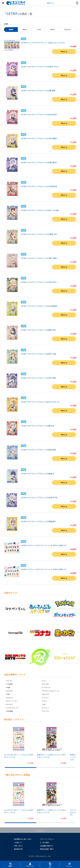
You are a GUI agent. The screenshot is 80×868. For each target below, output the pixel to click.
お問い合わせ (18, 846)
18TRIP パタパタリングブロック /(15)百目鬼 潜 (39, 186)
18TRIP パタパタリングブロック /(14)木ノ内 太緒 (40, 210)
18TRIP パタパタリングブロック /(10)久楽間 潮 (39, 306)
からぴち (10, 691)
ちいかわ (46, 684)
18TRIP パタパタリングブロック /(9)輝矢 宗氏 (38, 330)
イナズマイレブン (13, 708)
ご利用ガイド (18, 842)
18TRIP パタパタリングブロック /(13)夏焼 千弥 (39, 234)
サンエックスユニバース (51, 691)
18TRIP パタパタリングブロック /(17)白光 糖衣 (39, 138)
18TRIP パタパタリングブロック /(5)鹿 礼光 (37, 426)
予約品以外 (68, 29)
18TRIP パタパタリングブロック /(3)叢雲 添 (37, 474)
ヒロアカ (10, 698)
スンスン (46, 698)
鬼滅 (9, 687)
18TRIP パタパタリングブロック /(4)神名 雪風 (38, 450)
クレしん (46, 708)
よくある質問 (44, 842)
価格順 (25, 29)
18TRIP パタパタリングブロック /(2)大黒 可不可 (39, 498)
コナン (45, 701)
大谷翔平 (10, 684)
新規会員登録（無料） (47, 849)
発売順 (52, 29)
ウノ (45, 681)
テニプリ (46, 711)
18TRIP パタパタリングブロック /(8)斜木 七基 (38, 354)
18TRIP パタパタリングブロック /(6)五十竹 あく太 (40, 402)
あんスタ (46, 694)
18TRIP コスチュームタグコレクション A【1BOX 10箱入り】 (44, 569)
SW (44, 704)
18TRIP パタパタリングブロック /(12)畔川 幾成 (39, 258)
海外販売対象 (18, 849)
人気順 (39, 29)
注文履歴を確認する (47, 846)
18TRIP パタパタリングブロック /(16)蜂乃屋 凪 (39, 162)
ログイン (50, 3)
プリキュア (47, 687)
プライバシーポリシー (47, 839)
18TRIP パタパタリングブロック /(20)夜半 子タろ (40, 67)
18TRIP (12, 13)
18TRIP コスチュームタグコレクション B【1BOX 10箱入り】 (44, 545)
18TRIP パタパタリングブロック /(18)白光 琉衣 (39, 114)
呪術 (9, 694)
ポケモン (10, 704)
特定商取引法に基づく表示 (23, 839)
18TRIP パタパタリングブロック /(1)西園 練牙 (38, 521)
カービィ (10, 681)
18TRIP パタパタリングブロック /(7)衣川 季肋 (38, 378)
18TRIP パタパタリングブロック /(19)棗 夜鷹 (38, 91)
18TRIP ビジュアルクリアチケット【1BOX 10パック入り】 (43, 43)
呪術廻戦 (10, 711)
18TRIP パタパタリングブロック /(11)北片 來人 (39, 282)
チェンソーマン (12, 701)
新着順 (11, 29)
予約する (64, 52)
